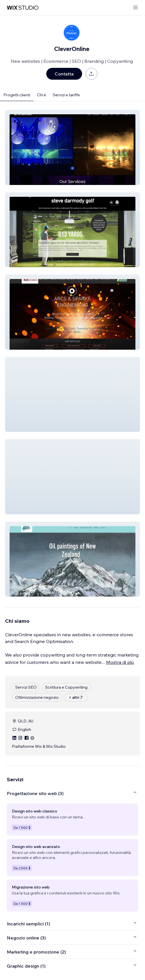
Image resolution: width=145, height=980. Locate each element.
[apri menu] (135, 8)
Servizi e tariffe (66, 95)
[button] (72, 147)
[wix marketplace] (23, 8)
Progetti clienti (17, 95)
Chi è (41, 95)
